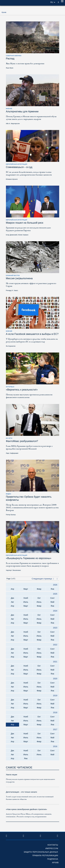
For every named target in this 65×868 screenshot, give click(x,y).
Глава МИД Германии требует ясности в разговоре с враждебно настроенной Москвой (29, 448)
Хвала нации (12, 775)
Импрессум (52, 848)
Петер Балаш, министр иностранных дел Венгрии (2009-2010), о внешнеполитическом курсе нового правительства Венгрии (32, 508)
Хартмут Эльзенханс (13, 570)
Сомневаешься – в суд (19, 167)
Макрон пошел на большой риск (25, 223)
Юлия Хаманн (23, 235)
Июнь (39, 602)
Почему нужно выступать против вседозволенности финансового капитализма (29, 396)
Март (26, 589)
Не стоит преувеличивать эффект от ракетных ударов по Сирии (31, 285)
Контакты (53, 845)
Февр (39, 589)
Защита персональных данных (41, 852)
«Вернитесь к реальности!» (22, 390)
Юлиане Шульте (12, 179)
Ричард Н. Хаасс (12, 290)
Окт (39, 598)
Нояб (26, 598)
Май (52, 602)
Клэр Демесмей (12, 235)
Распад (10, 58)
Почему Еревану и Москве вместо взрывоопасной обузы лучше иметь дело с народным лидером (31, 118)
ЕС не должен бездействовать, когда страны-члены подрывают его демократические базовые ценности (29, 174)
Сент (52, 598)
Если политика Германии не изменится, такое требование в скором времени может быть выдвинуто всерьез (32, 565)
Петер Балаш (11, 515)
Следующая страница (43, 579)
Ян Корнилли (11, 346)
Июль (26, 602)
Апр (12, 589)
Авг (12, 602)
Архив (55, 863)
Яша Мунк (10, 68)
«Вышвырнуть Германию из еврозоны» (29, 558)
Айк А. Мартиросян (13, 123)
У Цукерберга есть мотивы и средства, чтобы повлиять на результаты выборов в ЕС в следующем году (32, 340)
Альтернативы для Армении (22, 111)
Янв (52, 589)
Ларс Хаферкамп (12, 453)
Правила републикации (45, 856)
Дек (12, 598)
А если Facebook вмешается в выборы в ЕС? (32, 334)
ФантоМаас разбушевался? (22, 441)
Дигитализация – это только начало (21, 792)
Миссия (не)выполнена (19, 278)
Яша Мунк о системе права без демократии (25, 64)
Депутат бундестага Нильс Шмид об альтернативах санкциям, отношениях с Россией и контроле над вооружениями (29, 815)
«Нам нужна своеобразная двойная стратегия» (27, 809)
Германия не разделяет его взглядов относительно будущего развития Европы (28, 229)
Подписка (53, 859)
